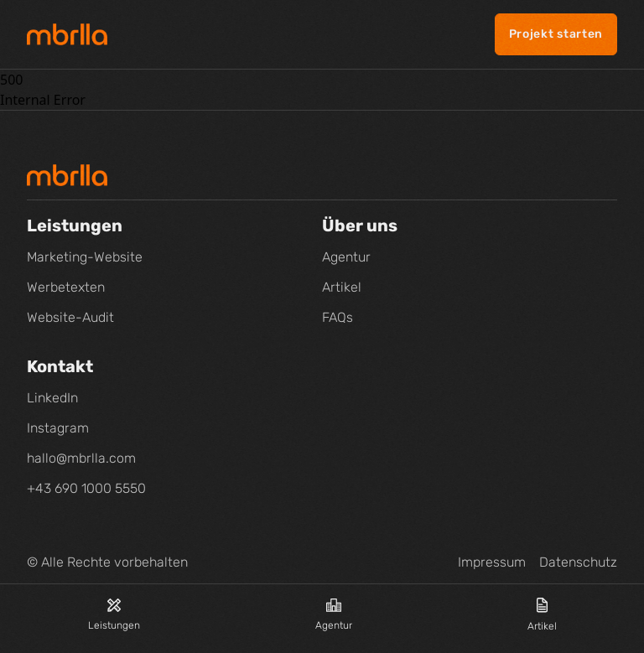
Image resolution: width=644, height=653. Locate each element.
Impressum (492, 562)
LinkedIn (52, 398)
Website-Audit (70, 317)
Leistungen (114, 615)
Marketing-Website (85, 257)
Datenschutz (578, 562)
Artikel (542, 615)
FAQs (338, 317)
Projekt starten (556, 34)
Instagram (58, 428)
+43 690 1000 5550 (86, 488)
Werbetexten (66, 287)
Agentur (334, 615)
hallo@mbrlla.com (81, 458)
